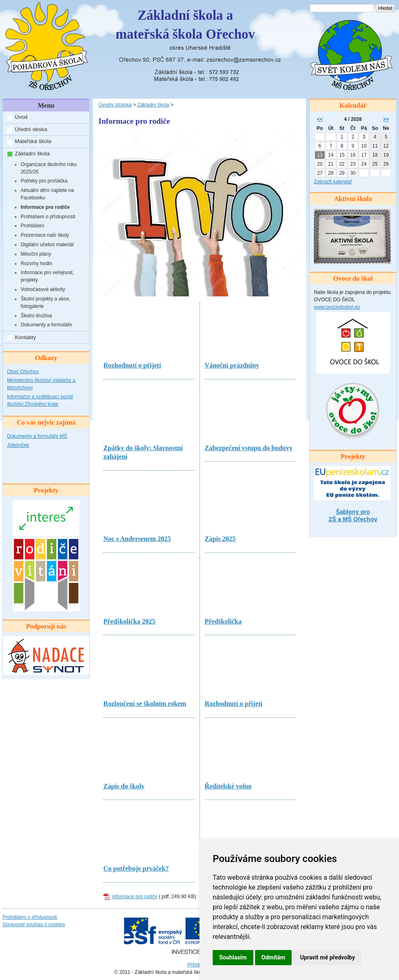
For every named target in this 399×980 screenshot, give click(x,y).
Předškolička (223, 622)
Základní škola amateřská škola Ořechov (185, 25)
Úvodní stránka (115, 105)
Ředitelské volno (228, 786)
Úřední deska (31, 129)
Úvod (21, 117)
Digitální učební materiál (47, 245)
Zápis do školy (124, 786)
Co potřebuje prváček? (136, 869)
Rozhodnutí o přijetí (132, 365)
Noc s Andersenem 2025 (137, 539)
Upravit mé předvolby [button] (327, 957)
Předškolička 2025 (129, 622)
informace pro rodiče (135, 897)
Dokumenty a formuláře (46, 325)
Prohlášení (32, 226)
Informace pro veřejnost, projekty (47, 276)
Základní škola (32, 154)
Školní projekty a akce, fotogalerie (45, 303)
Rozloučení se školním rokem (145, 704)
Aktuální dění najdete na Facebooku (47, 194)
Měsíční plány (36, 254)
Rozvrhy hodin (36, 263)
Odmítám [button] (274, 957)
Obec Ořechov (23, 372)
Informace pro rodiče (45, 207)
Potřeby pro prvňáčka (44, 181)
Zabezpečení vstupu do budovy (249, 448)
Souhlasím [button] (233, 957)
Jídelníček (18, 445)
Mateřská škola (33, 141)
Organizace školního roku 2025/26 (49, 168)
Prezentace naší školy (45, 235)
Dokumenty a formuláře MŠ (37, 436)
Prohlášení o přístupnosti (48, 217)
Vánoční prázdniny (232, 365)
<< (320, 119)
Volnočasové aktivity (43, 289)
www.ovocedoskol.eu (337, 307)
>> (386, 119)
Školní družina (36, 316)
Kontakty (25, 337)
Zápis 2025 (220, 539)
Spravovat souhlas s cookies (34, 925)
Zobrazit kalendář (333, 182)
